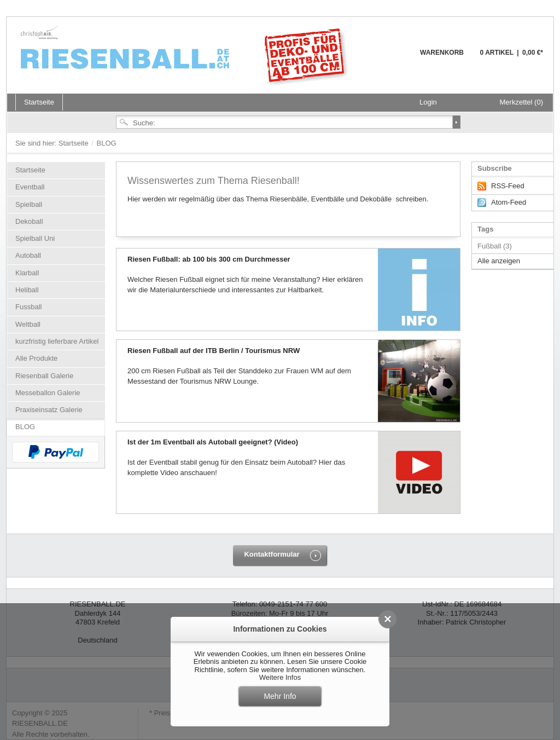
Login (428, 102)
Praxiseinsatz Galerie (49, 410)
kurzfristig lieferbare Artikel (57, 341)
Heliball (27, 290)
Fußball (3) (495, 246)
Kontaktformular (272, 554)
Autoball (28, 255)
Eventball (30, 187)
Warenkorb (393, 59)
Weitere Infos (280, 677)
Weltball (28, 324)
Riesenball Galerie (44, 376)
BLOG (25, 427)
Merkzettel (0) (521, 102)
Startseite (75, 143)
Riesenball (186, 55)
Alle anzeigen (499, 261)
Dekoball (29, 221)
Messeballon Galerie (48, 393)
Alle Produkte (36, 358)
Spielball (29, 204)
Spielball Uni (35, 238)
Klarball (27, 273)
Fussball (28, 307)
